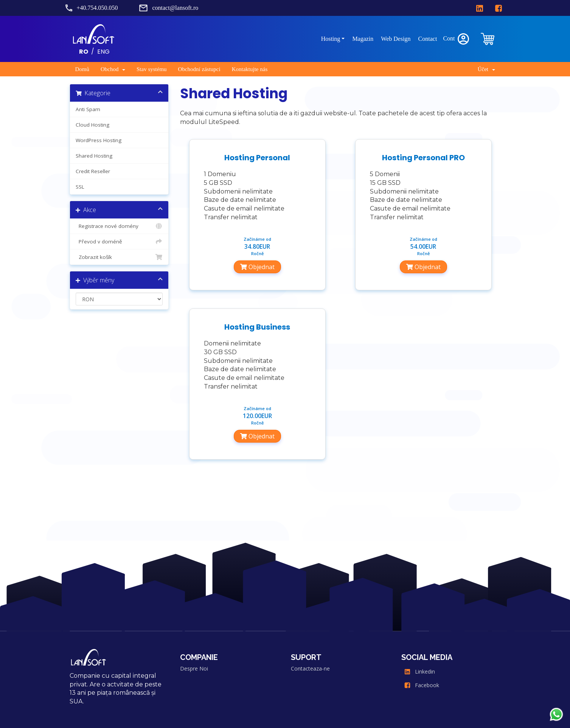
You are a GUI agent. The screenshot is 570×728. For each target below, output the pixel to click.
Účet (486, 69)
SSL (80, 187)
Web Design (396, 39)
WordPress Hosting (99, 140)
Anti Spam (88, 109)
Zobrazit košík (119, 257)
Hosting (331, 39)
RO (84, 51)
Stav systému (152, 69)
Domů (82, 69)
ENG (103, 51)
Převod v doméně (119, 242)
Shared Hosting (94, 156)
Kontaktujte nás (250, 69)
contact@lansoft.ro (175, 8)
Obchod (113, 69)
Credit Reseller (93, 171)
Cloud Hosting (92, 125)
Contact (428, 39)
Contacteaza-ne (310, 668)
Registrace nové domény (119, 226)
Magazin (363, 39)
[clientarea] (488, 39)
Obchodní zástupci (199, 69)
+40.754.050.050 (97, 8)
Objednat (257, 267)
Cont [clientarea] (456, 39)
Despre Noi (194, 668)
